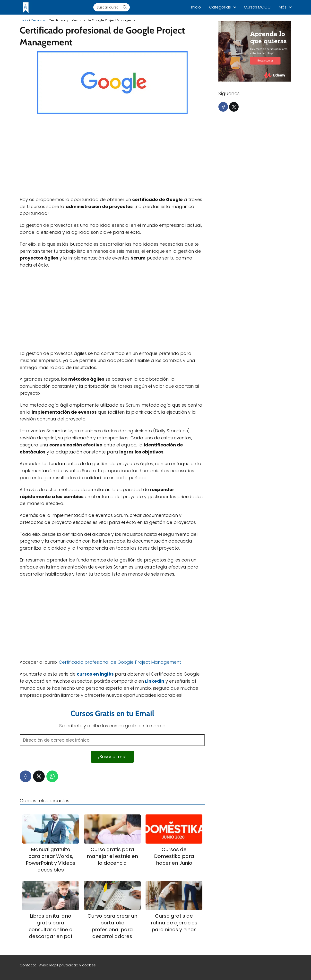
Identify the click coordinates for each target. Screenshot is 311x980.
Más (283, 7)
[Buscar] (125, 7)
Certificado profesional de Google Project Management (120, 662)
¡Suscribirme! (112, 757)
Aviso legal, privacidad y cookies (67, 965)
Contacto (28, 965)
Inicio (196, 7)
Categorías (220, 7)
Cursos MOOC (257, 7)
